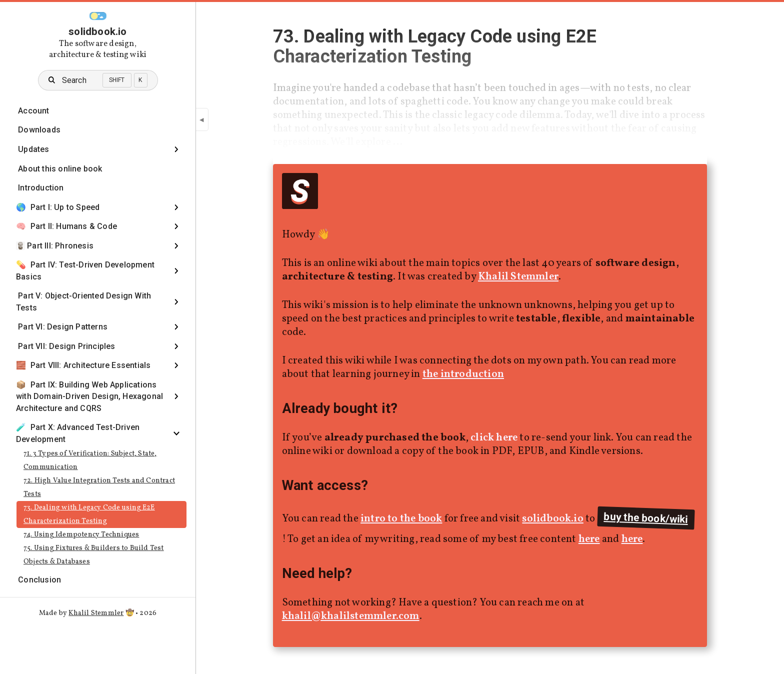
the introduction (463, 374)
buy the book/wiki (646, 518)
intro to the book (401, 519)
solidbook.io (97, 31)
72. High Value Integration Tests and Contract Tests (99, 487)
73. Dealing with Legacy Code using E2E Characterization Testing (89, 514)
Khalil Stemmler (96, 613)
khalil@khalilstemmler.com (351, 616)
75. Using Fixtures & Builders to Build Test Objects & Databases (94, 555)
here (589, 539)
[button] (98, 16)
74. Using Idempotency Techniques (81, 535)
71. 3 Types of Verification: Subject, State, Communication (90, 460)
